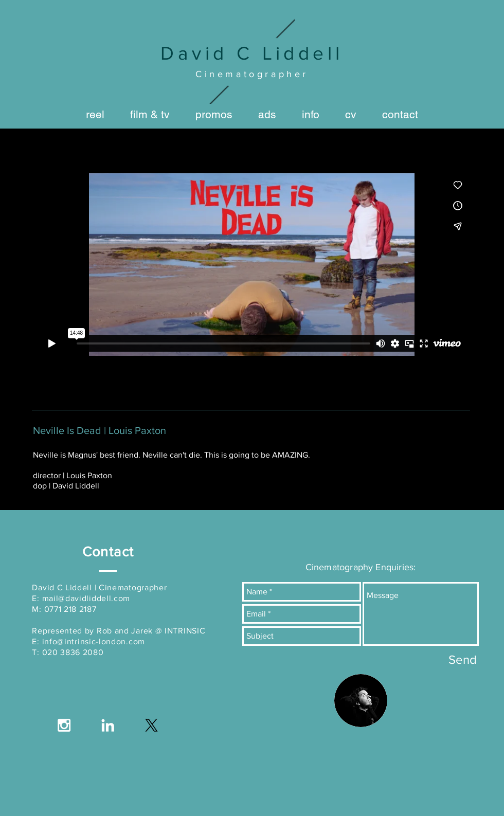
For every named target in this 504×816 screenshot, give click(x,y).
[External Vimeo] (252, 264)
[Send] (463, 659)
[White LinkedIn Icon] (108, 725)
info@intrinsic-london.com (94, 641)
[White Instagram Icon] (64, 725)
